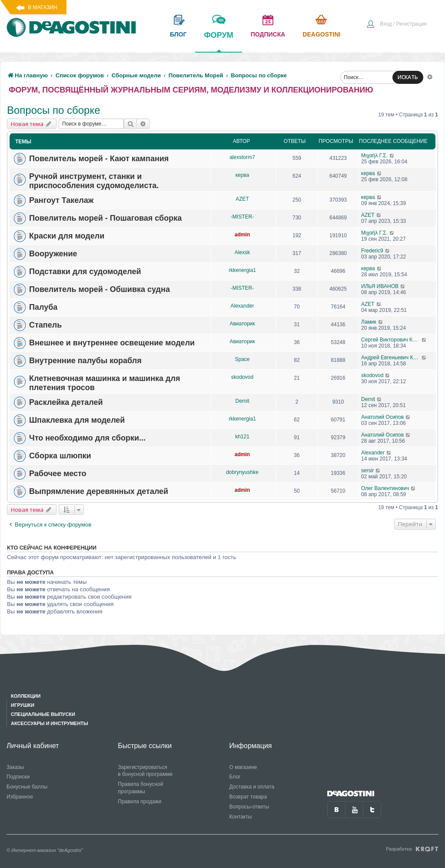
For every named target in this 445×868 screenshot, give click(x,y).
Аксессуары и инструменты (50, 723)
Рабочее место (58, 474)
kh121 (242, 437)
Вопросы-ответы (249, 807)
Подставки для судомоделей (85, 272)
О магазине (243, 767)
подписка (268, 34)
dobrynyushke (242, 472)
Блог (235, 777)
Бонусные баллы (27, 787)
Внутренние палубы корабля (85, 361)
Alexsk (242, 252)
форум (218, 41)
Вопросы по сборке (54, 110)
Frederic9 (372, 251)
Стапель (45, 325)
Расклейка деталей (66, 402)
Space (242, 359)
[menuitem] (396, 25)
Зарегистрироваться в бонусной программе (145, 771)
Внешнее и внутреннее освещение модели (112, 343)
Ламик (369, 322)
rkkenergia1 (242, 270)
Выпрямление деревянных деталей (99, 491)
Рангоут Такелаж (61, 200)
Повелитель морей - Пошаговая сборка (105, 218)
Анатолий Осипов (382, 417)
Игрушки (23, 705)
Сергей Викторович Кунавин (391, 340)
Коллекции (26, 696)
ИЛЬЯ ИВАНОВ (380, 286)
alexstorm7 (242, 157)
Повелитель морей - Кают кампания (99, 159)
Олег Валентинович (385, 488)
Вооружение (53, 254)
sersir (367, 470)
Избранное (20, 797)
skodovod (242, 377)
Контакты (241, 817)
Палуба (43, 307)
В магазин (42, 7)
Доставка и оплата (252, 787)
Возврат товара (248, 797)
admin (242, 235)
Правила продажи (139, 802)
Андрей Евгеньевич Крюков (391, 358)
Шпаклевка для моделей (77, 420)
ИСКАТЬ (408, 77)
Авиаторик (242, 324)
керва (242, 175)
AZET (242, 199)
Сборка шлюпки (60, 456)
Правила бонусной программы (140, 788)
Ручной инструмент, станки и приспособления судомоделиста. (94, 181)
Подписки (18, 777)
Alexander (242, 306)
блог (178, 34)
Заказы (15, 767)
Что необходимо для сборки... (87, 438)
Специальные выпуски (43, 714)
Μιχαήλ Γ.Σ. (374, 156)
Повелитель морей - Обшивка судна (100, 289)
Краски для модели (67, 236)
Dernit (242, 401)
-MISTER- (242, 217)
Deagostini (321, 34)
